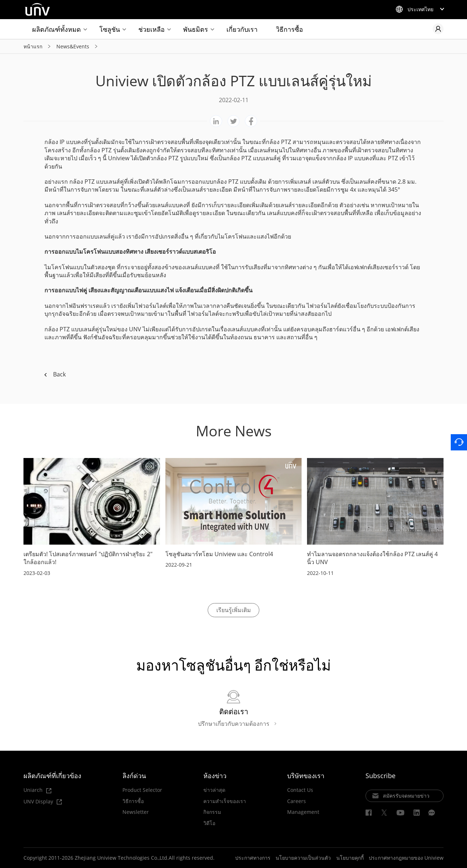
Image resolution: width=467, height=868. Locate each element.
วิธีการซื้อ (289, 29)
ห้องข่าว (215, 776)
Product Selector (142, 790)
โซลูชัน (110, 29)
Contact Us (300, 790)
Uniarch (37, 790)
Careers (297, 801)
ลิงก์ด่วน (134, 776)
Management (303, 812)
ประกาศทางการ (253, 858)
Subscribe (380, 776)
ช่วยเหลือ (152, 29)
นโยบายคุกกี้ (350, 858)
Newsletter (136, 812)
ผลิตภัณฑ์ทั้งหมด (57, 29)
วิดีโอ (209, 823)
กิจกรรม (212, 812)
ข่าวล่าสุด (214, 790)
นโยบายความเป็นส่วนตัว (303, 858)
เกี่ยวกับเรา (242, 29)
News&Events (73, 46)
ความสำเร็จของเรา (225, 801)
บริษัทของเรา (306, 776)
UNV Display (43, 802)
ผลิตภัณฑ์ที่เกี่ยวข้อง (52, 776)
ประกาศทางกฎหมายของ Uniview (406, 858)
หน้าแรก (33, 46)
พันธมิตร (196, 29)
